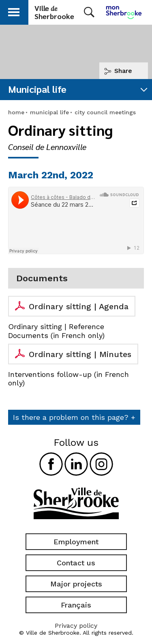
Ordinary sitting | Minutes (80, 354)
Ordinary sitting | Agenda (79, 306)
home (16, 112)
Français (76, 605)
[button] (14, 11)
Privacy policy (76, 626)
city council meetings (105, 112)
